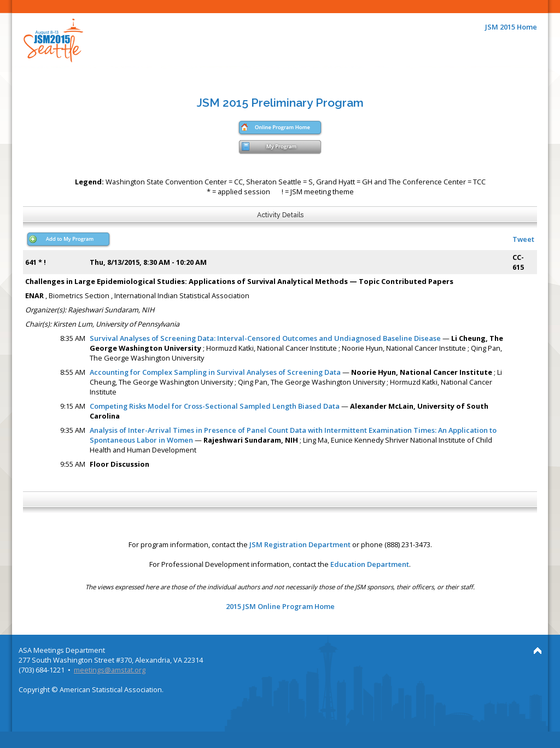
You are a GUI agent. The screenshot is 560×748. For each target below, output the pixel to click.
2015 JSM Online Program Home (280, 606)
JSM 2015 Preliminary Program (280, 103)
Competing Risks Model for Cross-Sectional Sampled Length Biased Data (215, 406)
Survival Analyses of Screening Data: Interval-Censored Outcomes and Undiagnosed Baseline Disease (265, 338)
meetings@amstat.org (110, 670)
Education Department (370, 564)
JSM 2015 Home (511, 27)
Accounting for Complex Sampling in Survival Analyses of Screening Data (215, 372)
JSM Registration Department (300, 544)
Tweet (523, 239)
